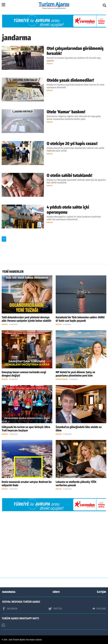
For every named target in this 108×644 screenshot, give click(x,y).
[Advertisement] (54, 547)
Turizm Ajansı (19, 640)
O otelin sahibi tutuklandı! (69, 175)
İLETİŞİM (101, 592)
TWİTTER (55, 609)
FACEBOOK (10, 609)
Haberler (50, 64)
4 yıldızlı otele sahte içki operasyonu (68, 210)
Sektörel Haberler (62, 379)
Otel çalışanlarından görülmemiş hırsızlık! (75, 51)
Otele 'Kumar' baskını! (66, 112)
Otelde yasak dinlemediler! (70, 80)
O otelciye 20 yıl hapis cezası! (72, 144)
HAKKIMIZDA (9, 592)
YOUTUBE (99, 609)
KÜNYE (56, 592)
